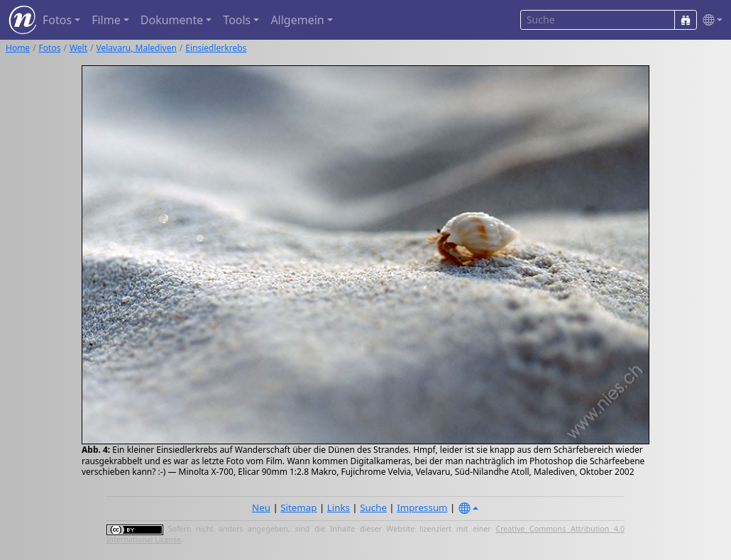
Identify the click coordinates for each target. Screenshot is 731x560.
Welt (78, 48)
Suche (373, 507)
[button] (710, 20)
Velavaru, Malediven (137, 48)
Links (339, 507)
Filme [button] (106, 20)
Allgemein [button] (297, 20)
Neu (261, 507)
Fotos (50, 48)
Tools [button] (237, 20)
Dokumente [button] (172, 20)
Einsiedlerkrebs (216, 48)
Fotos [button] (57, 20)
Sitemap (298, 507)
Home (18, 48)
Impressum (422, 507)
